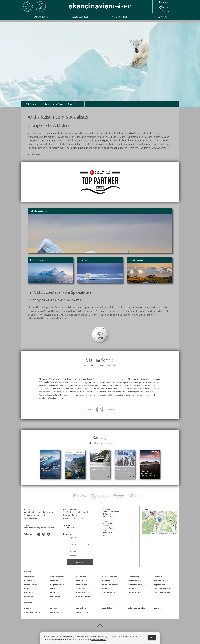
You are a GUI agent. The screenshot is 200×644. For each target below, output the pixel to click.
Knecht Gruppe (109, 528)
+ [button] (174, 526)
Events (106, 521)
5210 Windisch (31, 518)
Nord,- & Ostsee (75, 104)
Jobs (105, 535)
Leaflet (153, 533)
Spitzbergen (31, 104)
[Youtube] (49, 535)
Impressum (107, 533)
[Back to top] (100, 626)
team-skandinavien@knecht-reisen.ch (39, 528)
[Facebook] (39, 535)
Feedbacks (107, 517)
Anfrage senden (120, 16)
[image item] (100, 182)
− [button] (174, 529)
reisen (100, 7)
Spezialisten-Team (80, 16)
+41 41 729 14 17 (159, 16)
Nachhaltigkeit (109, 523)
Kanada (84, 148)
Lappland (117, 148)
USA (66, 148)
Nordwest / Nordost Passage (53, 104)
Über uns (166, 11)
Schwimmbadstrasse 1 (34, 515)
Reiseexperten (158, 148)
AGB (105, 530)
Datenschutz (108, 526)
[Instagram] (44, 535)
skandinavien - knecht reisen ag (38, 512)
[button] (100, 154)
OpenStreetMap (163, 533)
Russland (74, 148)
